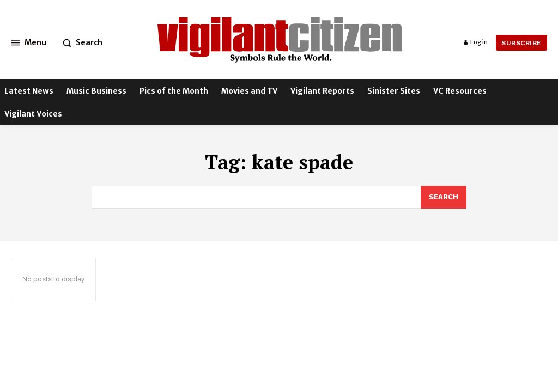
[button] (80, 42)
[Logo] (280, 37)
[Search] (444, 197)
